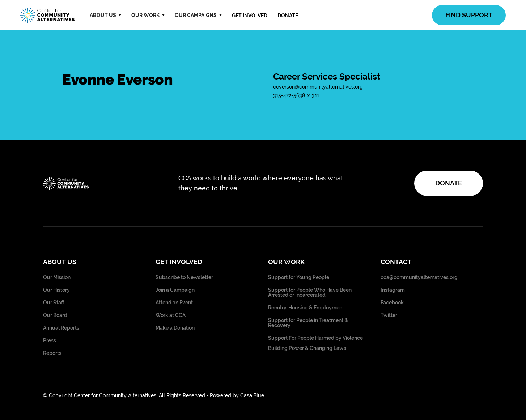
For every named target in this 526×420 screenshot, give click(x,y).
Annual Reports (61, 328)
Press (50, 341)
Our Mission (57, 277)
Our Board (55, 315)
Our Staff (54, 303)
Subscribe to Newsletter (184, 277)
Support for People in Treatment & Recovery (308, 323)
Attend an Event (174, 303)
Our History (56, 290)
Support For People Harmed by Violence (315, 338)
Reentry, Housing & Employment (306, 308)
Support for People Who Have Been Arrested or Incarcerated (310, 293)
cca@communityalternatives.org (419, 277)
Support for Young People (299, 277)
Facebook (392, 303)
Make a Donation (175, 328)
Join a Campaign (175, 290)
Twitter (389, 315)
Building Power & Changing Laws (307, 348)
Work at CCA (171, 315)
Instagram (393, 290)
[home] (47, 15)
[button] (105, 15)
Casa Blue (252, 395)
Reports (52, 353)
